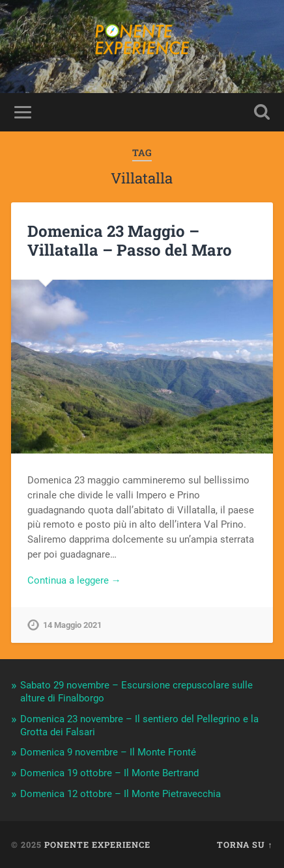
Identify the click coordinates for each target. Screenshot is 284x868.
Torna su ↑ (245, 845)
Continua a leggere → (74, 580)
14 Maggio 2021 (72, 625)
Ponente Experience (97, 845)
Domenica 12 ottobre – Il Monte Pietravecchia (121, 794)
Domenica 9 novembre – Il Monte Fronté (108, 752)
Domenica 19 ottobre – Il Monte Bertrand (109, 773)
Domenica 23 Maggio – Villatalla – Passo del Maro (130, 240)
